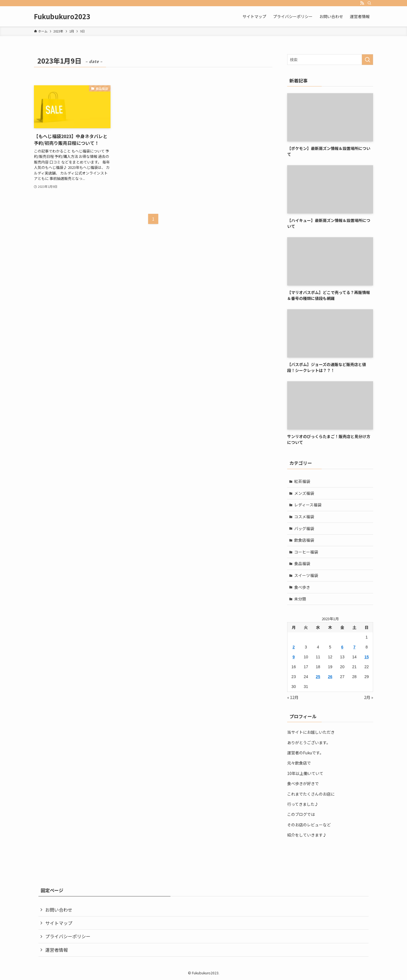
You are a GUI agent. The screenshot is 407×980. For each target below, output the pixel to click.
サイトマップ (59, 923)
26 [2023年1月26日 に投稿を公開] (330, 677)
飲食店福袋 (304, 540)
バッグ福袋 (304, 528)
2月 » (369, 697)
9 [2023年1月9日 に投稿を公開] (294, 657)
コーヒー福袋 (306, 552)
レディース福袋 (308, 505)
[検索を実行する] (367, 60)
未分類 (300, 599)
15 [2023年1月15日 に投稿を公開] (367, 657)
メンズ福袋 (304, 493)
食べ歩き (302, 587)
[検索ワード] (330, 60)
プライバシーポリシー (68, 936)
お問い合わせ (59, 910)
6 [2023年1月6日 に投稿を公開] (342, 647)
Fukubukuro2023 (62, 16)
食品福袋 (302, 563)
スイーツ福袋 (306, 575)
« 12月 (293, 697)
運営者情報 (57, 950)
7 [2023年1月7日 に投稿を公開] (354, 647)
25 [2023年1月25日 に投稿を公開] (318, 677)
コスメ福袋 (304, 517)
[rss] (362, 3)
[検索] (369, 3)
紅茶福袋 (302, 481)
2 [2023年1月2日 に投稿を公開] (294, 647)
